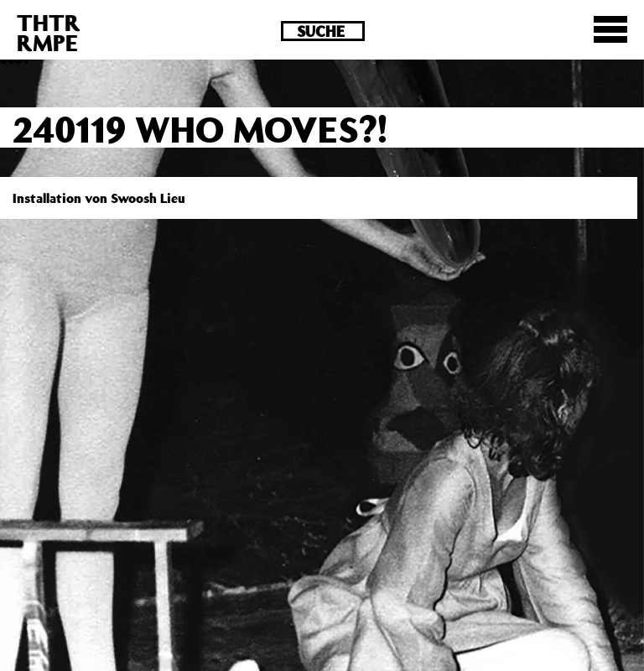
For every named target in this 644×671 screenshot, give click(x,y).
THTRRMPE (49, 32)
